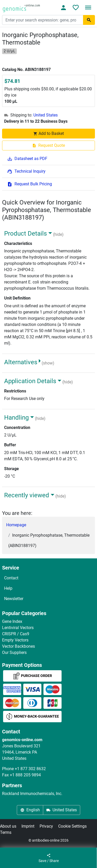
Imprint (28, 826)
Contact (11, 578)
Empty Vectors (15, 640)
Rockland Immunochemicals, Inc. (32, 794)
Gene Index (12, 621)
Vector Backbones (18, 646)
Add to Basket (49, 133)
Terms (6, 832)
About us (8, 826)
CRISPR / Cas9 (16, 634)
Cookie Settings (72, 826)
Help (8, 588)
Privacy (46, 826)
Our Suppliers (14, 652)
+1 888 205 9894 (25, 775)
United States (46, 115)
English (30, 810)
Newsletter (14, 599)
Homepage (16, 525)
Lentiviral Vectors (18, 628)
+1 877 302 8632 (30, 769)
